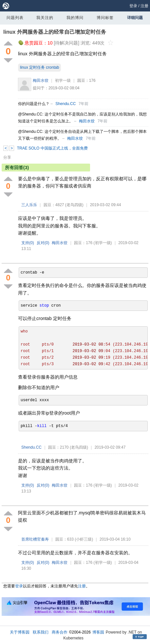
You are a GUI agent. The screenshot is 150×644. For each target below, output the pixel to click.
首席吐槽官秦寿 (35, 539)
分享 (7, 157)
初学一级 (63, 80)
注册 (144, 6)
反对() (43, 243)
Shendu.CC (66, 104)
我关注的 (45, 18)
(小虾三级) (84, 539)
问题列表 (15, 18)
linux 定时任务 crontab (39, 67)
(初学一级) (103, 243)
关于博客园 (20, 632)
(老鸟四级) (74, 205)
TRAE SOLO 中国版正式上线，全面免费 (52, 148)
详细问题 (135, 18)
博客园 (98, 632)
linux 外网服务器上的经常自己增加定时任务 (55, 32)
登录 (133, 6)
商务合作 (60, 632)
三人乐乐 (29, 205)
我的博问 (75, 18)
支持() (28, 243)
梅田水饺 (41, 80)
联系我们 (41, 632)
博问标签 (105, 18)
